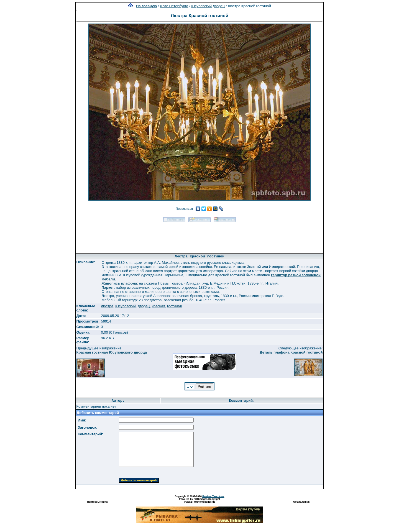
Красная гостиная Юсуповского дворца (112, 352)
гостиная (174, 306)
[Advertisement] (199, 236)
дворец (144, 306)
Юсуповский (126, 306)
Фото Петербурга (174, 6)
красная (158, 306)
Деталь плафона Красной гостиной (291, 352)
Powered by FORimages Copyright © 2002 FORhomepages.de (199, 500)
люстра (107, 306)
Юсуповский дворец (208, 6)
